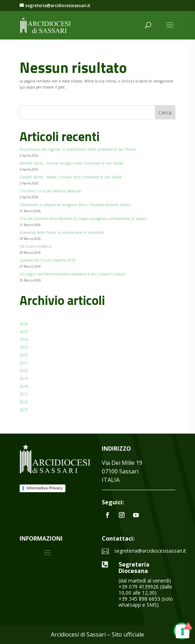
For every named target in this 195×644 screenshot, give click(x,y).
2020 (24, 371)
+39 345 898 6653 (139, 599)
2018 (24, 386)
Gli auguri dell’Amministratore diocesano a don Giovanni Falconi (73, 274)
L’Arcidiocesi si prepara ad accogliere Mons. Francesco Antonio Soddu (75, 205)
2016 (24, 402)
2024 (24, 339)
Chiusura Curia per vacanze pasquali (50, 191)
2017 (24, 394)
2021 (24, 363)
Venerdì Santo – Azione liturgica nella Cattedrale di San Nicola (71, 163)
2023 (24, 347)
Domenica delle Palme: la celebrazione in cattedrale (62, 232)
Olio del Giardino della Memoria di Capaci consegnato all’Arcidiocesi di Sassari (83, 219)
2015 (24, 410)
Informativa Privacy (45, 488)
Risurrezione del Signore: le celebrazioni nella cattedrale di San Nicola (78, 149)
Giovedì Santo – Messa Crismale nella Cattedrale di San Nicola (71, 177)
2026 (24, 324)
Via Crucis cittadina (36, 246)
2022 (24, 355)
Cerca (165, 112)
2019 (24, 379)
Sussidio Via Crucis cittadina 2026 (48, 260)
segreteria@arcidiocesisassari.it (150, 551)
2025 (24, 332)
